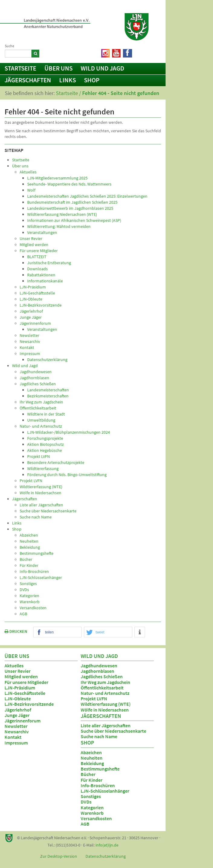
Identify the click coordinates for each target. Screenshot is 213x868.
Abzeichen (91, 752)
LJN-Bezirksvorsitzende (29, 704)
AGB (85, 824)
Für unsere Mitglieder (26, 682)
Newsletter (16, 726)
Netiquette (146, 52)
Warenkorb (92, 813)
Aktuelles (14, 666)
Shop (92, 80)
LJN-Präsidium (20, 688)
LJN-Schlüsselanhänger (105, 791)
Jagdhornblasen (97, 671)
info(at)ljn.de (107, 845)
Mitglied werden (21, 676)
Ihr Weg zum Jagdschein (105, 682)
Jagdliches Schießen (102, 676)
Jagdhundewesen (99, 666)
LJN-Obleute (18, 699)
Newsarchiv (17, 732)
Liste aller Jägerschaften (106, 725)
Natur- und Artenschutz (105, 693)
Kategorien (92, 807)
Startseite (20, 68)
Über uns (58, 68)
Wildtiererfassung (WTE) (106, 704)
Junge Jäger (17, 715)
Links (68, 80)
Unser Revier (18, 671)
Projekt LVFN (94, 699)
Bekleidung (92, 763)
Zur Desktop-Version (59, 856)
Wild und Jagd (102, 68)
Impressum (16, 743)
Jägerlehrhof (18, 710)
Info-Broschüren (98, 785)
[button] (57, 632)
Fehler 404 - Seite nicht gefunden (121, 93)
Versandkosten (96, 818)
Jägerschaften (28, 80)
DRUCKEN (16, 631)
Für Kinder (92, 780)
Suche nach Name (99, 736)
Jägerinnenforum (23, 721)
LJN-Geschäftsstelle (25, 693)
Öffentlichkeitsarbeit (102, 688)
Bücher (88, 774)
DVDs (86, 802)
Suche (10, 46)
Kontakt (13, 737)
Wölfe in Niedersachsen (105, 710)
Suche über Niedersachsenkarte (113, 731)
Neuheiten (92, 758)
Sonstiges (91, 796)
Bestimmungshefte (100, 769)
